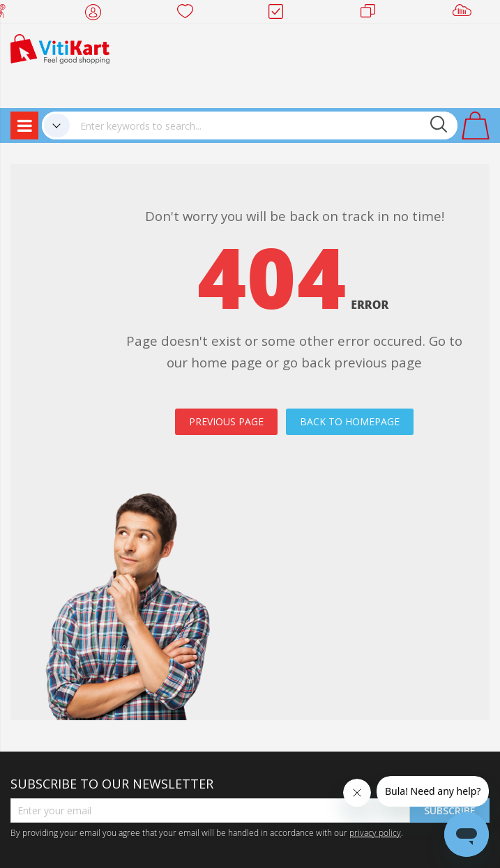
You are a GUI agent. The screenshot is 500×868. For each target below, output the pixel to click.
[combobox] (264, 125)
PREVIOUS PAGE (226, 421)
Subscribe (450, 810)
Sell (465, 14)
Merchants (373, 14)
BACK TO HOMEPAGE (350, 421)
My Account (97, 14)
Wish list (189, 14)
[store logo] (60, 48)
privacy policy (375, 832)
